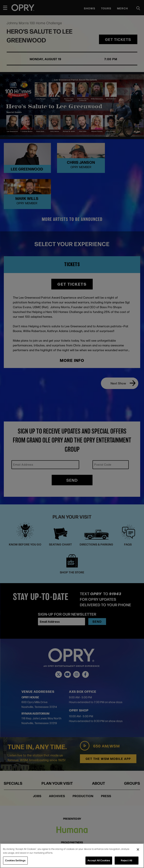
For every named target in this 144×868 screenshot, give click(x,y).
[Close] (138, 849)
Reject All (127, 860)
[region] (72, 856)
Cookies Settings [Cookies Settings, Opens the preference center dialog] (15, 860)
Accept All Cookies (99, 860)
